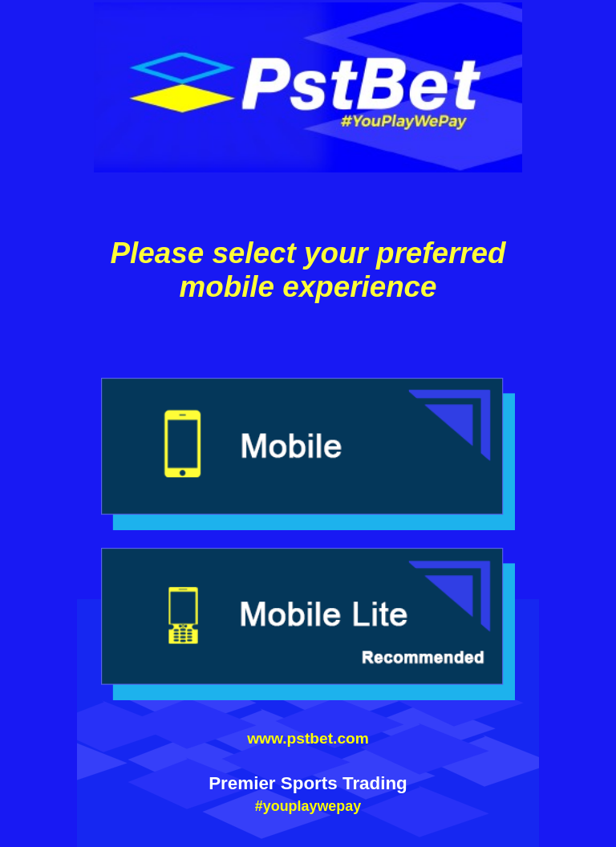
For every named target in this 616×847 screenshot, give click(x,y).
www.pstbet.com (308, 738)
